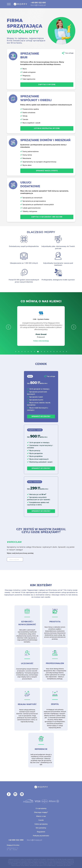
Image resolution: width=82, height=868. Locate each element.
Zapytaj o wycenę (47, 84)
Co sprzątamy (41, 808)
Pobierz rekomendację (41, 341)
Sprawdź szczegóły (41, 416)
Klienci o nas (41, 816)
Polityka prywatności (41, 836)
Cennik (41, 820)
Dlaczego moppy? (41, 812)
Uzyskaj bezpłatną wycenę (47, 128)
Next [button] (74, 327)
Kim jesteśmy (41, 828)
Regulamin (41, 832)
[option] (41, 326)
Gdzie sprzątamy (41, 824)
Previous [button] (8, 327)
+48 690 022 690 (38, 3)
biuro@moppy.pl (38, 5)
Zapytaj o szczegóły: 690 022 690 (47, 217)
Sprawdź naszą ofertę (47, 171)
